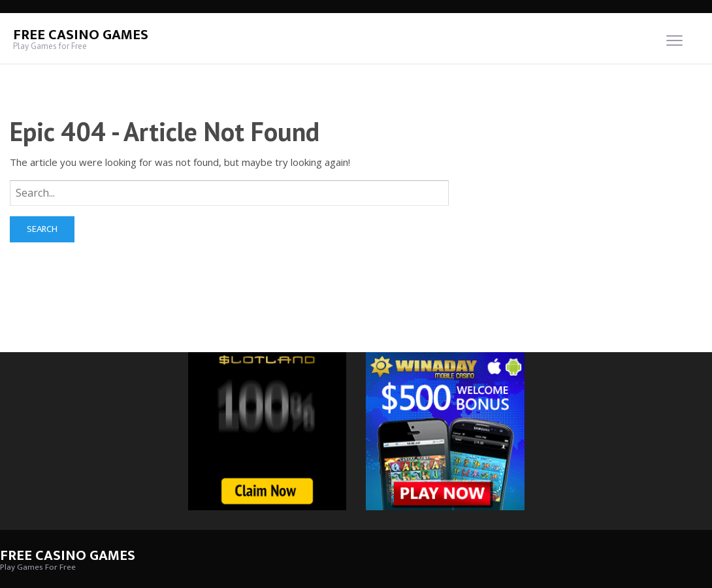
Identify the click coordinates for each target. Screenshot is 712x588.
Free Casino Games (81, 35)
